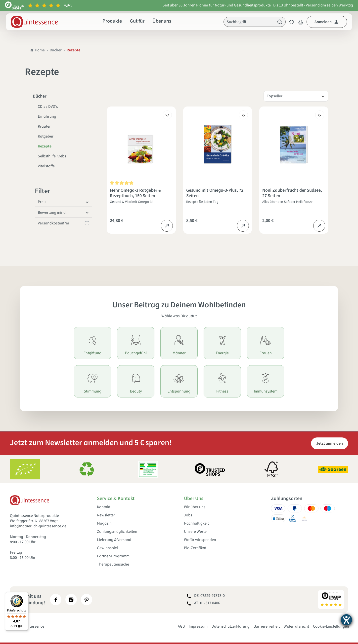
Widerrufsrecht (296, 626)
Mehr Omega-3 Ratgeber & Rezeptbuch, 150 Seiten (136, 193)
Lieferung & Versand (114, 540)
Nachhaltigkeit (196, 523)
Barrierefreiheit (267, 626)
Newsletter (106, 515)
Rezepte (45, 146)
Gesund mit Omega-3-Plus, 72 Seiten (215, 193)
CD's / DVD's (48, 107)
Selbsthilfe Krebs (52, 156)
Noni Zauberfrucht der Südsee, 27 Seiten (292, 193)
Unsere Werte (195, 532)
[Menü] (25, 595)
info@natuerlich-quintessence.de (38, 526)
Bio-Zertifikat (195, 548)
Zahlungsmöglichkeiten (117, 532)
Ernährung (47, 116)
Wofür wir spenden (200, 540)
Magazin (104, 523)
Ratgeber (46, 136)
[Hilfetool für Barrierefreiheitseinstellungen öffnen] (346, 620)
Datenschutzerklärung (231, 626)
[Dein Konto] (327, 22)
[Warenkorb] (301, 22)
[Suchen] (280, 22)
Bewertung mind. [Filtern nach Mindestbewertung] (63, 213)
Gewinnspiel (107, 548)
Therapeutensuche (113, 564)
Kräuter (44, 126)
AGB (181, 626)
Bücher (56, 50)
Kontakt (104, 507)
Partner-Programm (113, 556)
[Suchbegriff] (249, 22)
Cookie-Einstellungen (331, 626)
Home (37, 50)
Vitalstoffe (46, 166)
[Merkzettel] (290, 22)
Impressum (198, 626)
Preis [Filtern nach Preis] (63, 202)
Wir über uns (195, 507)
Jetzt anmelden (330, 443)
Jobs (188, 515)
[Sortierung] (296, 96)
